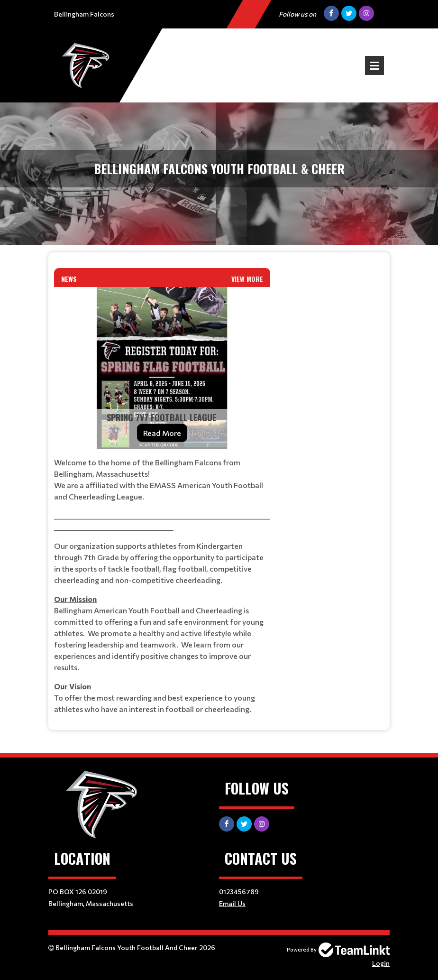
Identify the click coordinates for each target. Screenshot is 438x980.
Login (381, 963)
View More (247, 279)
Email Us (232, 903)
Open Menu (374, 65)
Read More (162, 433)
